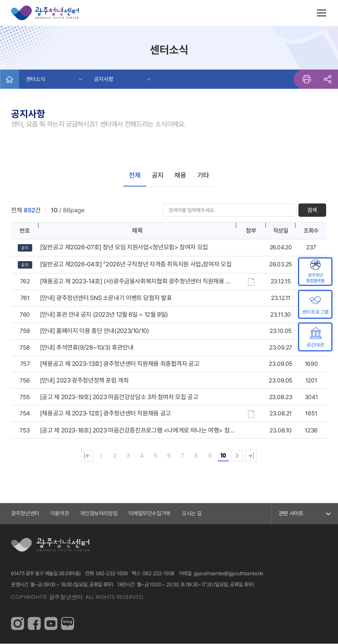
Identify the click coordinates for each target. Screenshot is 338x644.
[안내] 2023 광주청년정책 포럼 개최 (84, 381)
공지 (158, 175)
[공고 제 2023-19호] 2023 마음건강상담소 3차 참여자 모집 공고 (119, 397)
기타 (204, 175)
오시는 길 (192, 514)
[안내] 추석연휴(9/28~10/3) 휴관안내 (87, 348)
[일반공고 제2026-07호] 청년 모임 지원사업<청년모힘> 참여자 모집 (124, 247)
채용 (181, 175)
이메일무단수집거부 (150, 514)
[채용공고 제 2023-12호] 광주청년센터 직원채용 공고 (106, 414)
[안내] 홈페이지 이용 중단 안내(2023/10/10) (95, 331)
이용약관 (60, 514)
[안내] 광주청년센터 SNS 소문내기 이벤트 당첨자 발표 (106, 298)
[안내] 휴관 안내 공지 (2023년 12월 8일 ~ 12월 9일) (104, 315)
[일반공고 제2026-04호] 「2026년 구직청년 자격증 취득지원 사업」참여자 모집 (136, 264)
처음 (86, 456)
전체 (135, 175)
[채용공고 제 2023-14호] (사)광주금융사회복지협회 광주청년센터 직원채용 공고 (135, 282)
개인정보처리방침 (99, 514)
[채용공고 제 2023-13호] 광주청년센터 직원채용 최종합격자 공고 (120, 364)
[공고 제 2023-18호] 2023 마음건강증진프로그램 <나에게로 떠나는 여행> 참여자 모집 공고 (135, 431)
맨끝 (252, 456)
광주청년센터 (25, 514)
